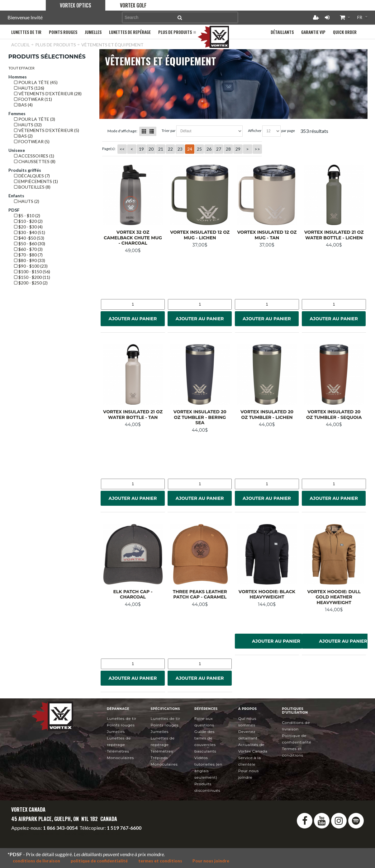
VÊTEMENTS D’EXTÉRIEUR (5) (47, 130)
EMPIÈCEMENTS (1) (36, 181)
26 (209, 149)
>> (257, 149)
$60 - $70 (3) (28, 249)
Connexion (327, 17)
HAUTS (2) (27, 201)
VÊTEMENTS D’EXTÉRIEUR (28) (48, 94)
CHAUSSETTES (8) (35, 161)
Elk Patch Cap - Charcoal (133, 594)
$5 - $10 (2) (27, 216)
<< (122, 149)
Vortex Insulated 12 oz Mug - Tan (267, 235)
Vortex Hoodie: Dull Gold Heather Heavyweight (334, 597)
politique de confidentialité (99, 861)
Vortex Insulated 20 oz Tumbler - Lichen (267, 415)
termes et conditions (160, 861)
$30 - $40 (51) (30, 232)
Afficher (255, 131)
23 (180, 149)
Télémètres (118, 751)
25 (199, 149)
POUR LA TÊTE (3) (35, 119)
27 (219, 149)
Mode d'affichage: (122, 131)
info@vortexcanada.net (36, 833)
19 (141, 149)
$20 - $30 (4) (28, 227)
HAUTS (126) (29, 88)
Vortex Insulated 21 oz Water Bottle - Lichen (334, 235)
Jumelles (116, 732)
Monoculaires (120, 758)
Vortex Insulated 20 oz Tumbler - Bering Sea (200, 417)
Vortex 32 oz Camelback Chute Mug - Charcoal (133, 238)
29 (238, 149)
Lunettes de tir (122, 718)
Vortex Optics (76, 5)
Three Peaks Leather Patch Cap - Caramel (200, 594)
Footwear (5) (32, 141)
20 (151, 149)
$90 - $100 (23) (31, 266)
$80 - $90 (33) (30, 260)
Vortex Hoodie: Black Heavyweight (267, 594)
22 (170, 149)
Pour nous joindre (211, 861)
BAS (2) (23, 136)
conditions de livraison (36, 861)
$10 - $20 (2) (28, 221)
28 (228, 149)
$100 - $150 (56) (32, 272)
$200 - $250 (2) (31, 283)
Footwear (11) (33, 99)
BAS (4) (23, 105)
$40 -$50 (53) (29, 238)
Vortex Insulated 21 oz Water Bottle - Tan (133, 415)
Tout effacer (21, 68)
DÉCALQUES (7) (32, 176)
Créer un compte (316, 17)
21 (161, 149)
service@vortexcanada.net (93, 833)
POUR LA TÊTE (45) (36, 82)
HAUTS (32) (28, 125)
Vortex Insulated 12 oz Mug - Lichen (200, 235)
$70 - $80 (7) (28, 255)
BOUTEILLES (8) (32, 187)
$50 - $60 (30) (30, 244)
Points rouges (121, 725)
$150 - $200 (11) (32, 277)
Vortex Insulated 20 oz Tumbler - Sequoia (334, 415)
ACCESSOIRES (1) (34, 156)
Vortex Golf (133, 5)
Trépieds (159, 758)
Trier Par (169, 131)
